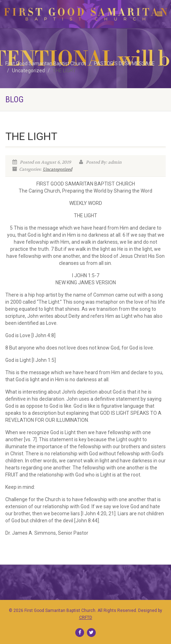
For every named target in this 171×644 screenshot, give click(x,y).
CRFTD (86, 618)
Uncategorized (57, 169)
